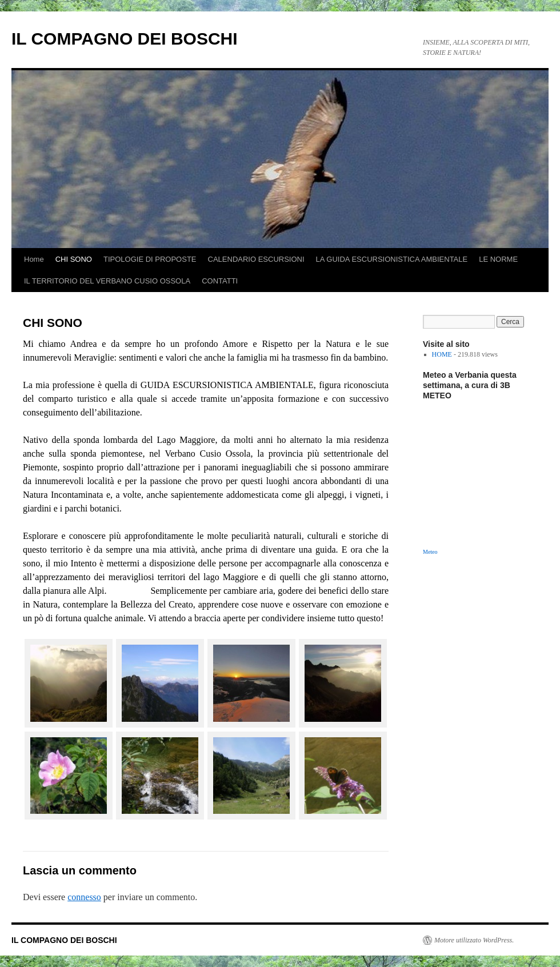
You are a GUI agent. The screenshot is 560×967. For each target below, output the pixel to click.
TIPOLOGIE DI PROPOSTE (150, 259)
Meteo (430, 552)
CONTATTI (220, 281)
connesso (84, 897)
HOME (442, 354)
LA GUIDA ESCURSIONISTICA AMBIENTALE (392, 259)
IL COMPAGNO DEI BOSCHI (125, 39)
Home (34, 259)
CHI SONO (74, 259)
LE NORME (498, 259)
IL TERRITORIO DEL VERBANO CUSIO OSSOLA (107, 281)
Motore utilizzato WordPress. (474, 940)
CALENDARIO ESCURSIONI (256, 259)
